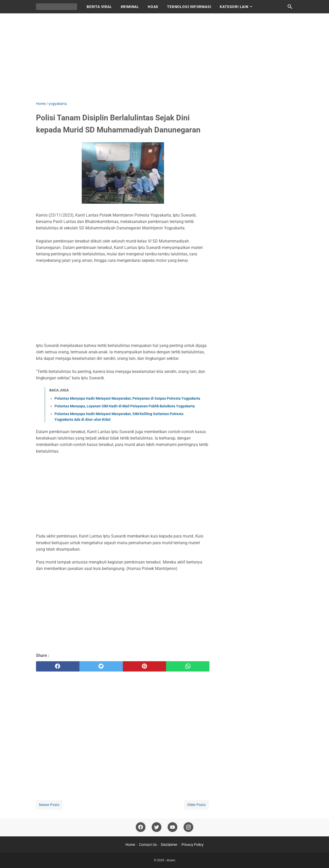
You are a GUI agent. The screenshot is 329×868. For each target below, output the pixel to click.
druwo (171, 860)
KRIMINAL (130, 7)
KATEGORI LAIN (234, 7)
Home (130, 845)
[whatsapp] (188, 666)
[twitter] (101, 666)
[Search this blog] (290, 7)
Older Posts (196, 805)
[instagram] (188, 827)
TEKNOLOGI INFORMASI (189, 7)
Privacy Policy (193, 845)
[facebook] (58, 666)
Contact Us (148, 845)
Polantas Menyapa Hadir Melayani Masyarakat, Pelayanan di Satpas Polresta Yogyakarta (127, 398)
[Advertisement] (164, 57)
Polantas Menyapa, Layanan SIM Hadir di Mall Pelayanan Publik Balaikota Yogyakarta (125, 406)
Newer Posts (49, 805)
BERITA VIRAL (99, 7)
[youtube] (172, 827)
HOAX (153, 7)
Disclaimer (169, 845)
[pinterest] (145, 666)
